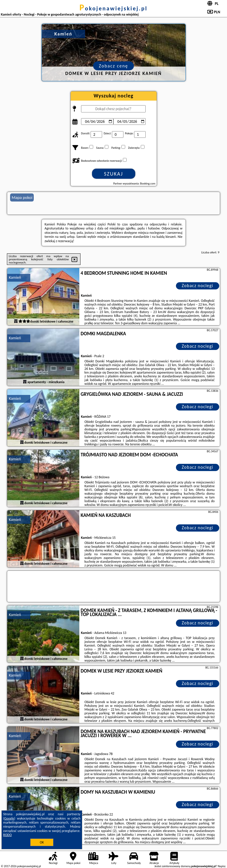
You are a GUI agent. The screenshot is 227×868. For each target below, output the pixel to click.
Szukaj (114, 174)
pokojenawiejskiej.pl (114, 8)
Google (9, 818)
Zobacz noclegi (197, 286)
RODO (7, 835)
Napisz (222, 866)
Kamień (15, 277)
